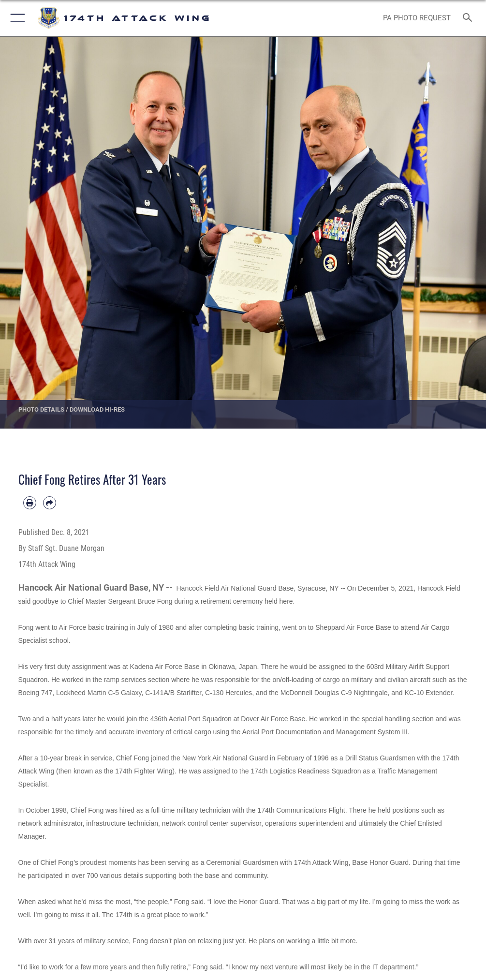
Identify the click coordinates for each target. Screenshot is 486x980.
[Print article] (30, 503)
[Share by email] (50, 503)
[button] (16, 18)
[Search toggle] (470, 18)
